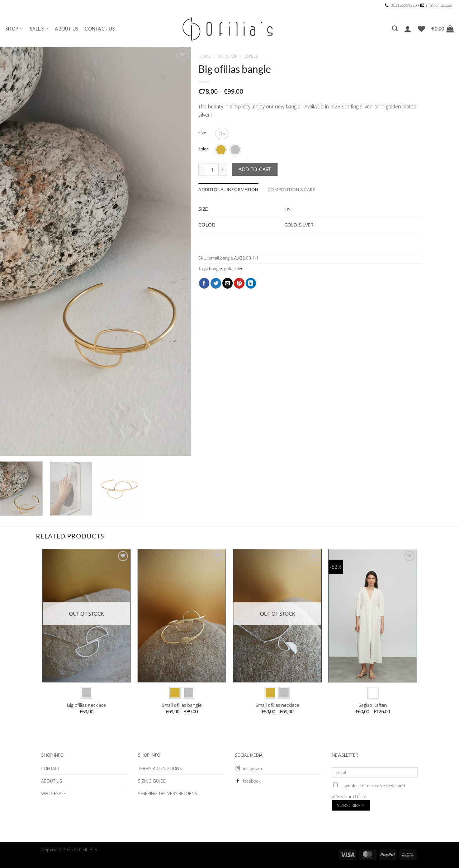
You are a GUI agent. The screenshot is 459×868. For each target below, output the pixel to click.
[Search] (395, 29)
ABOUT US (67, 29)
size (202, 133)
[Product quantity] (212, 169)
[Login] (408, 29)
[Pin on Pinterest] (239, 283)
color (203, 149)
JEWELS (251, 56)
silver (240, 268)
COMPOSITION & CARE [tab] (291, 189)
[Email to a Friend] (228, 283)
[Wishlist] (421, 29)
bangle (216, 268)
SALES (39, 29)
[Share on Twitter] (216, 283)
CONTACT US (100, 29)
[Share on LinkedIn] (251, 283)
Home (205, 56)
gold (228, 268)
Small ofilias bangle (182, 705)
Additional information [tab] (228, 189)
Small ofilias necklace (277, 705)
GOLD (291, 225)
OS (287, 209)
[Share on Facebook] (204, 283)
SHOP (14, 29)
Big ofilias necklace (86, 705)
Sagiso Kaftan (373, 705)
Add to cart (255, 169)
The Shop (227, 56)
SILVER (306, 225)
